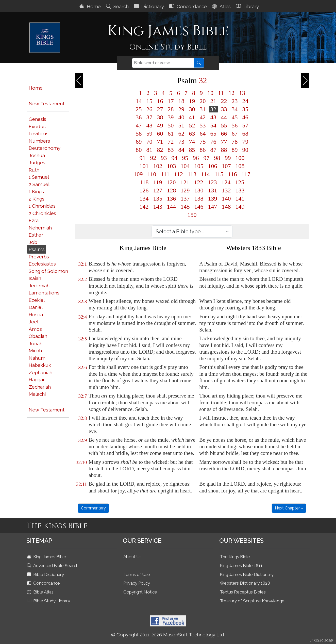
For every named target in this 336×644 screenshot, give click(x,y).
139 (213, 199)
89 (235, 150)
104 (185, 166)
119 (158, 182)
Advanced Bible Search (53, 566)
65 (213, 134)
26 (149, 109)
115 (219, 174)
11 (221, 93)
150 (192, 215)
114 (205, 174)
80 (139, 150)
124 (226, 182)
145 (185, 207)
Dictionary (150, 6)
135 (158, 199)
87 (213, 150)
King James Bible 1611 (241, 566)
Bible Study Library (49, 601)
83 (171, 150)
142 (144, 207)
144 (172, 207)
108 (240, 166)
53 (203, 125)
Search (118, 6)
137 (185, 199)
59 (149, 134)
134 (144, 199)
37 (149, 117)
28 (171, 109)
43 (213, 117)
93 (164, 158)
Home (91, 6)
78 (235, 142)
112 (179, 174)
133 (240, 190)
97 (207, 158)
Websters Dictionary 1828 (245, 583)
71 (160, 142)
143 (158, 207)
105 (199, 166)
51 (181, 125)
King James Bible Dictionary (247, 574)
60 (160, 134)
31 (203, 109)
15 (149, 101)
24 (245, 101)
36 (139, 117)
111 (165, 174)
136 (172, 199)
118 (144, 182)
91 (143, 158)
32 (213, 109)
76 (213, 142)
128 (172, 190)
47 (139, 125)
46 (245, 117)
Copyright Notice (140, 592)
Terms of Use (137, 574)
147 (213, 207)
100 (240, 158)
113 (192, 174)
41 (192, 117)
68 (245, 134)
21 (213, 101)
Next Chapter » (289, 508)
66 (224, 134)
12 (231, 93)
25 (139, 109)
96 (196, 158)
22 (224, 101)
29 (181, 109)
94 (175, 158)
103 (172, 166)
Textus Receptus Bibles (243, 592)
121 (185, 182)
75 (203, 142)
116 (232, 174)
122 (199, 182)
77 (224, 142)
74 (192, 142)
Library (248, 6)
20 (203, 101)
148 (226, 207)
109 (138, 174)
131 (213, 190)
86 (203, 150)
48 (149, 125)
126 (144, 190)
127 (158, 190)
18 (181, 101)
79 (245, 142)
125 (240, 182)
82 (160, 150)
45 (235, 117)
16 (160, 101)
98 (217, 158)
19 (192, 101)
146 (199, 207)
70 (149, 142)
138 (199, 199)
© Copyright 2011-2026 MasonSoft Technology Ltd (168, 635)
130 (199, 190)
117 (246, 174)
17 (171, 101)
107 (226, 166)
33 (224, 109)
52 (192, 125)
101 (144, 166)
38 (160, 117)
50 (171, 125)
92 (153, 158)
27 (160, 109)
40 (181, 117)
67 (235, 134)
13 (242, 93)
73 (181, 142)
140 (226, 199)
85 (192, 150)
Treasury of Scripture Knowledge (252, 601)
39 (171, 117)
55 (224, 125)
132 (226, 190)
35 (245, 109)
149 (240, 207)
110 (152, 174)
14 (139, 101)
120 (171, 182)
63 (192, 134)
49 (160, 125)
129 (185, 190)
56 (235, 125)
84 (181, 150)
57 (245, 125)
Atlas (222, 6)
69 (139, 142)
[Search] (163, 63)
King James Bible (47, 557)
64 (203, 134)
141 (240, 199)
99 (228, 158)
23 (235, 101)
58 (139, 134)
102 (158, 166)
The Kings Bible (235, 557)
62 (181, 134)
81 (149, 150)
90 (245, 150)
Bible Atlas (41, 592)
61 (171, 134)
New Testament (47, 104)
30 (192, 109)
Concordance (189, 6)
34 (235, 109)
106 (213, 166)
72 (171, 142)
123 (212, 182)
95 (185, 158)
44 (224, 117)
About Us (132, 557)
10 (210, 93)
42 (203, 117)
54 (213, 125)
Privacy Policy (137, 583)
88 (224, 150)
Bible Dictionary (46, 574)
